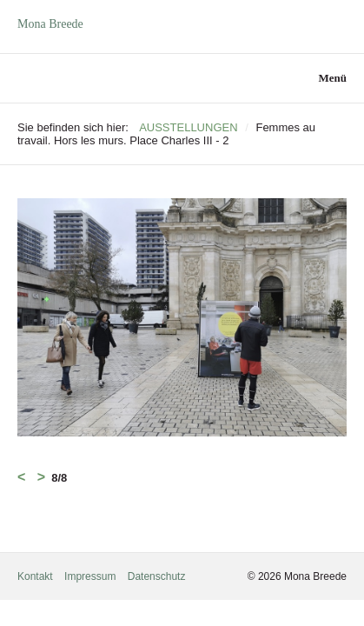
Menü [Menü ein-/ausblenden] (333, 78)
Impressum (90, 576)
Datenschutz (157, 576)
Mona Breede (50, 24)
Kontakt (35, 576)
